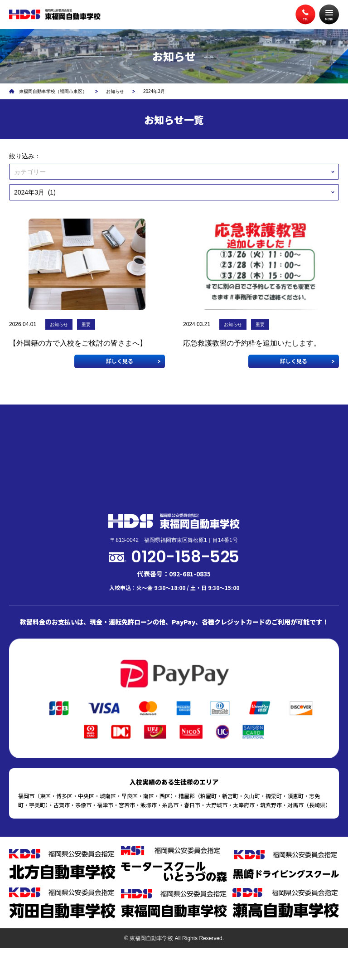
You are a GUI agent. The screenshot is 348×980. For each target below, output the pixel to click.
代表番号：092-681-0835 (174, 574)
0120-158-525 (185, 557)
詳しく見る (120, 361)
